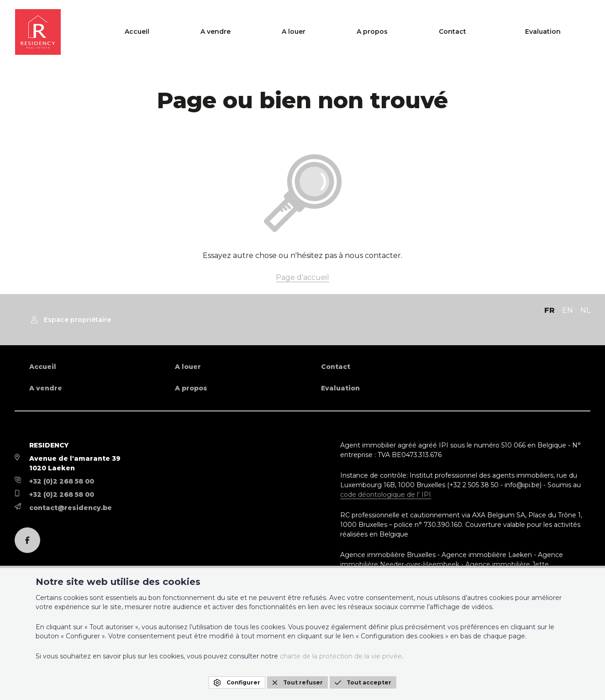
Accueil (305, 32)
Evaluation (565, 32)
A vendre (354, 32)
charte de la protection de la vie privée (341, 656)
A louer (403, 32)
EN (568, 310)
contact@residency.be (71, 508)
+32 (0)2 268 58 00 (62, 481)
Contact (504, 32)
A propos (452, 32)
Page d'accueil (302, 277)
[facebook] (27, 540)
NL (585, 310)
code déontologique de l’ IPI (386, 495)
